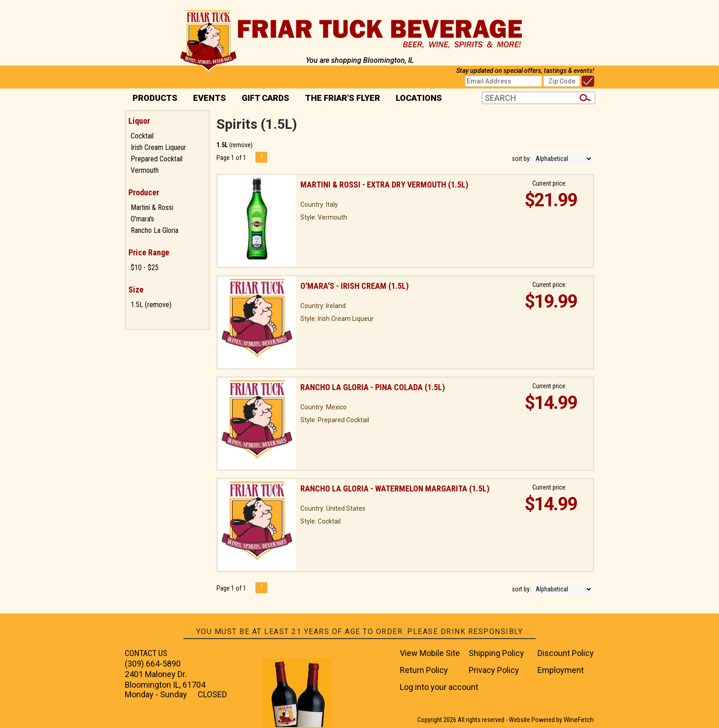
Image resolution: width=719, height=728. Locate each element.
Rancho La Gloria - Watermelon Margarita (395, 488)
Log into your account (439, 687)
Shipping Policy (496, 653)
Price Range (149, 252)
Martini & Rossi (152, 207)
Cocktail (142, 136)
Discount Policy (566, 653)
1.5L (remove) (151, 305)
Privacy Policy (494, 670)
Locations (416, 99)
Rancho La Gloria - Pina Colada (373, 387)
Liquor (139, 121)
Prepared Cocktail (157, 159)
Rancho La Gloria (155, 230)
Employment (561, 670)
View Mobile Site (430, 653)
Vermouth (145, 170)
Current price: (550, 183)
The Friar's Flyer (343, 98)
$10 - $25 (145, 267)
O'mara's (142, 219)
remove (241, 145)
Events (210, 98)
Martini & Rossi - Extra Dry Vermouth (384, 185)
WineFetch (579, 720)
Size (136, 290)
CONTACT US (146, 653)
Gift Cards (265, 98)
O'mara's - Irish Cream (354, 286)
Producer (144, 192)
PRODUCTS (152, 99)
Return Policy (424, 670)
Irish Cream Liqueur (158, 147)
